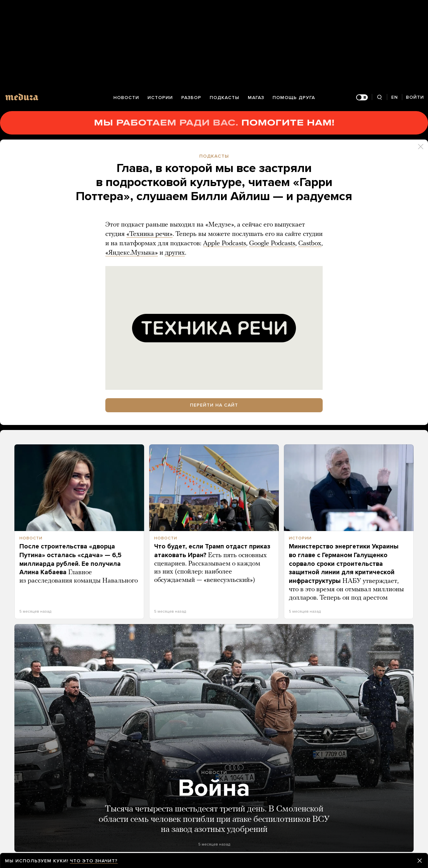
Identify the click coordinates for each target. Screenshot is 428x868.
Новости (126, 98)
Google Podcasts (272, 244)
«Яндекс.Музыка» (132, 253)
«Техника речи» (149, 234)
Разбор (191, 98)
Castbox (310, 244)
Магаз (256, 98)
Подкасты (225, 98)
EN (395, 97)
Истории (160, 98)
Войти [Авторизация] (415, 97)
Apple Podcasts (225, 244)
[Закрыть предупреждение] (420, 861)
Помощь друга (294, 98)
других (175, 253)
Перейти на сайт (214, 405)
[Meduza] (22, 97)
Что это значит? (94, 861)
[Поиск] (379, 98)
